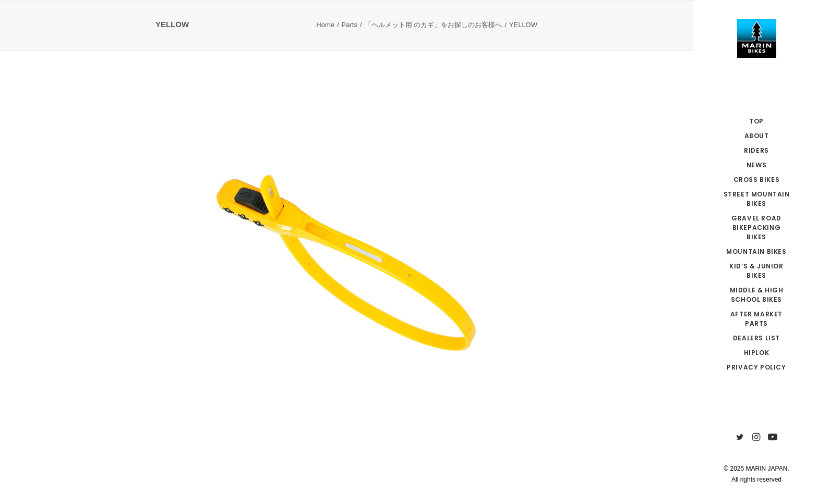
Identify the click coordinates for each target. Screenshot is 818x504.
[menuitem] (740, 438)
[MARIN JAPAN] (756, 38)
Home (325, 25)
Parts (350, 25)
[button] (740, 438)
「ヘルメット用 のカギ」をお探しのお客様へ (434, 25)
